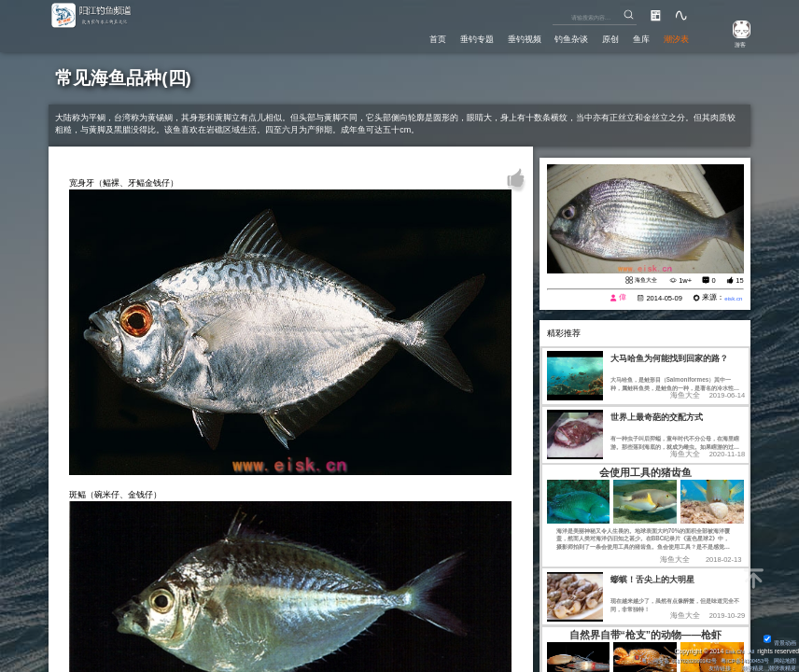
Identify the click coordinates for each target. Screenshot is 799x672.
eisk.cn (731, 298)
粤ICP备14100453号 (735, 658)
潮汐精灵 (745, 667)
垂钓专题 (430, 37)
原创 (593, 37)
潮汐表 (672, 37)
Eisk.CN (730, 648)
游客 (734, 43)
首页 (384, 37)
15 (739, 280)
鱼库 (630, 37)
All (750, 648)
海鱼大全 (642, 280)
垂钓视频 (488, 37)
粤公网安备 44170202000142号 (652, 658)
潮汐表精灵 (779, 667)
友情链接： (710, 667)
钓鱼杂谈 (546, 37)
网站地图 (782, 658)
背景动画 (778, 640)
